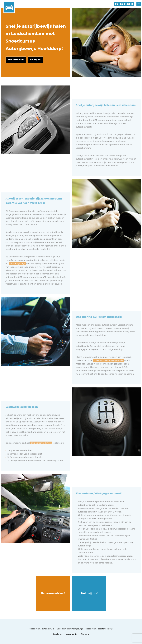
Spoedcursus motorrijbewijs (70, 629)
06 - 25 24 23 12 (124, 4)
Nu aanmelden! (53, 593)
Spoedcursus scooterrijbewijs (99, 629)
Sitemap (85, 634)
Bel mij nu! (89, 593)
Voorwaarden (72, 634)
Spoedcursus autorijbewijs (42, 629)
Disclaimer (58, 634)
